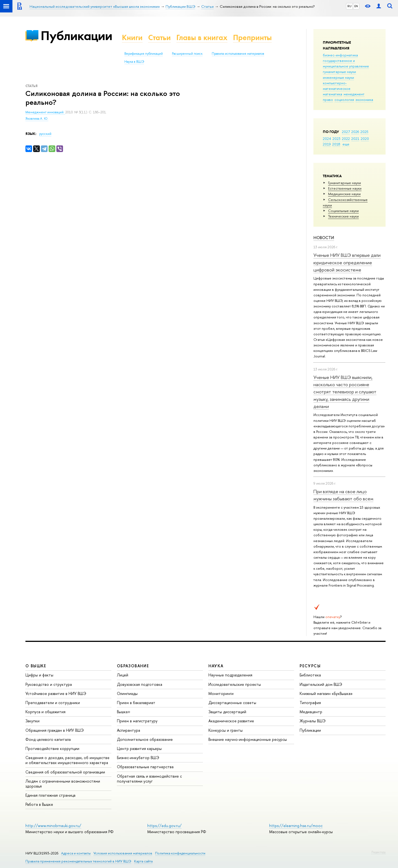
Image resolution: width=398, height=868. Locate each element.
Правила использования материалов (238, 54)
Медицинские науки (344, 194)
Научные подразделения (230, 675)
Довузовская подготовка (140, 684)
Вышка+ (124, 712)
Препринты (252, 37)
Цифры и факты (39, 675)
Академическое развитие (231, 721)
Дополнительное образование (145, 739)
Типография (310, 703)
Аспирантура (129, 730)
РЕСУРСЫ (310, 666)
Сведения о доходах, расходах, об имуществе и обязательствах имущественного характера (67, 760)
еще (346, 144)
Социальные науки (343, 211)
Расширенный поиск (187, 54)
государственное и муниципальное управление (346, 63)
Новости (324, 238)
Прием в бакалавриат (136, 703)
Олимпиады (127, 693)
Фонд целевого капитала (48, 739)
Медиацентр (311, 712)
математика (332, 94)
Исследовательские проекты (235, 684)
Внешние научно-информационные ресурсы (248, 739)
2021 (355, 138)
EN (356, 6)
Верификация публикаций (144, 54)
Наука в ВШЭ (134, 62)
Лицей (123, 675)
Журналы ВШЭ (313, 721)
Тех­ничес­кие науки (343, 216)
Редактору (379, 852)
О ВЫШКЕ (36, 666)
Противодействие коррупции (52, 748)
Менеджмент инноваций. (45, 112)
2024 (327, 138)
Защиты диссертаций (227, 712)
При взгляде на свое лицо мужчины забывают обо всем (343, 495)
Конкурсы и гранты (226, 730)
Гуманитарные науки (345, 183)
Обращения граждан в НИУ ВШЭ (55, 730)
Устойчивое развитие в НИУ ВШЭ (56, 693)
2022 (346, 138)
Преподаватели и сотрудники (53, 703)
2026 (355, 132)
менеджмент (354, 94)
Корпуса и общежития (45, 712)
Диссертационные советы (232, 703)
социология (344, 100)
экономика (364, 100)
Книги (132, 37)
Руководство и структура (49, 684)
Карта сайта (143, 861)
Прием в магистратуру (137, 721)
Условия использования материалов (123, 853)
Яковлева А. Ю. (37, 119)
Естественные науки (345, 188)
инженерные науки (338, 77)
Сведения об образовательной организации (65, 772)
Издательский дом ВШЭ (321, 684)
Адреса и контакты (76, 853)
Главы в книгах (202, 37)
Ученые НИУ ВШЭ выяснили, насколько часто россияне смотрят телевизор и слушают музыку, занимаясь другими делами (345, 392)
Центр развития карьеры (139, 748)
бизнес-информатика (340, 55)
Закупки (32, 721)
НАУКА (216, 666)
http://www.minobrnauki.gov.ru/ (53, 826)
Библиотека (310, 675)
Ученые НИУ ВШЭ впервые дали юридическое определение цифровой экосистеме (347, 262)
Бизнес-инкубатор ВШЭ (138, 758)
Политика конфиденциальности (180, 853)
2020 (365, 138)
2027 (346, 132)
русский (45, 134)
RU (349, 6)
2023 (337, 138)
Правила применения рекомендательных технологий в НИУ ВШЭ (78, 861)
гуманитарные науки (339, 72)
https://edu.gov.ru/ (164, 826)
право (328, 100)
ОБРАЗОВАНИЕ (133, 666)
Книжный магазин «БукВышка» (326, 693)
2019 (327, 144)
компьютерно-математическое (337, 86)
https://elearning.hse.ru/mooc (296, 826)
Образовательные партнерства (145, 767)
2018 (336, 144)
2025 (364, 132)
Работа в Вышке (39, 804)
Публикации (76, 36)
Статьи (159, 37)
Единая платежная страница (50, 795)
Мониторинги (221, 693)
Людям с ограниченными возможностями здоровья (63, 784)
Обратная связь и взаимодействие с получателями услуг (149, 779)
